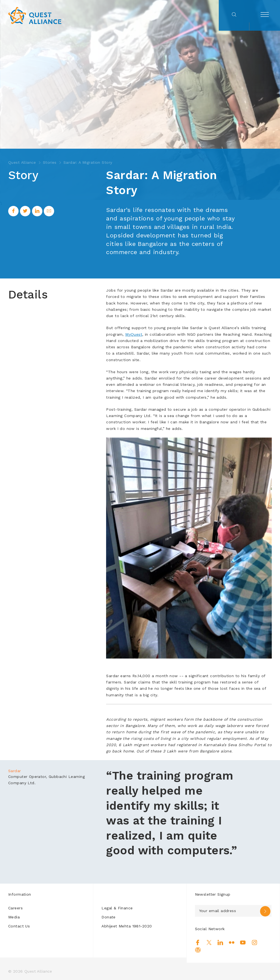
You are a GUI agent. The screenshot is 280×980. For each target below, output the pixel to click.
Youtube (243, 942)
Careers (15, 908)
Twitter (209, 942)
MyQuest (134, 334)
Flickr (232, 942)
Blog (198, 950)
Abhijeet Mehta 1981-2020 (127, 926)
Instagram (254, 942)
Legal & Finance (117, 908)
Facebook (198, 942)
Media (14, 917)
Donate (109, 917)
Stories (50, 162)
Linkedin (220, 942)
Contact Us (19, 926)
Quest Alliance (22, 162)
